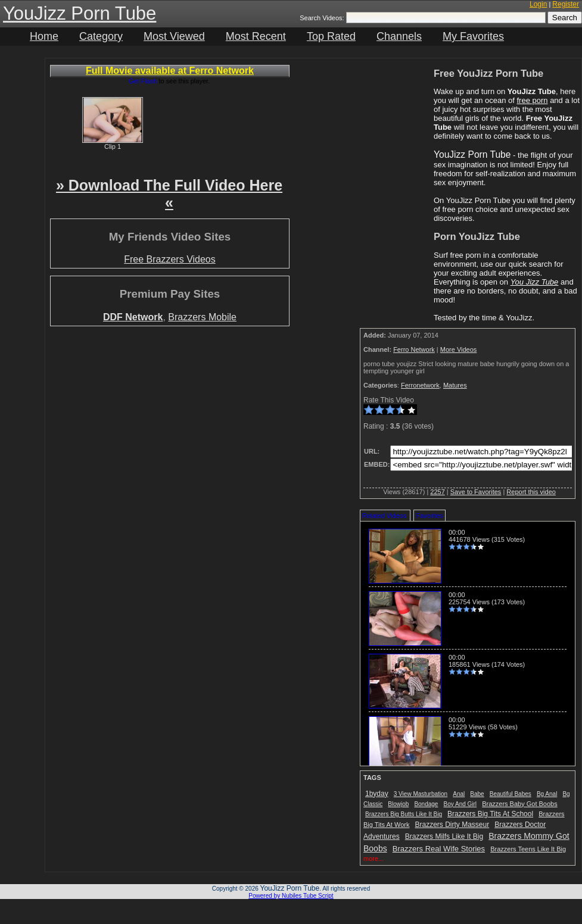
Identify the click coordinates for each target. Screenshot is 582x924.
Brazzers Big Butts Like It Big (404, 814)
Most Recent (256, 36)
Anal (459, 794)
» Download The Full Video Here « (169, 194)
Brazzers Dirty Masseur (452, 825)
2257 (437, 492)
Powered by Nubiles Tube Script (291, 896)
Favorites (429, 516)
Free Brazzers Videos (170, 259)
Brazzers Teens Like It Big (528, 849)
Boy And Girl (460, 804)
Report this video (531, 492)
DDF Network (133, 317)
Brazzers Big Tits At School (490, 814)
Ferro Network (414, 349)
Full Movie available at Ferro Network (170, 71)
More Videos (459, 349)
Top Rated (331, 36)
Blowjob (398, 804)
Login (538, 4)
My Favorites (473, 36)
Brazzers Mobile (202, 317)
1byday (377, 794)
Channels (399, 36)
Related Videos (384, 516)
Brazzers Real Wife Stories (439, 849)
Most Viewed (174, 36)
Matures (455, 385)
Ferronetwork (420, 385)
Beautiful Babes (511, 794)
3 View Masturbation (421, 794)
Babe (477, 794)
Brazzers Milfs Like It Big (444, 836)
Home (44, 36)
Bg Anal (547, 794)
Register (566, 4)
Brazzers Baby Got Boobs (520, 804)
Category (101, 36)
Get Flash (143, 81)
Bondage (426, 804)
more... (374, 859)
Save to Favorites (476, 492)
